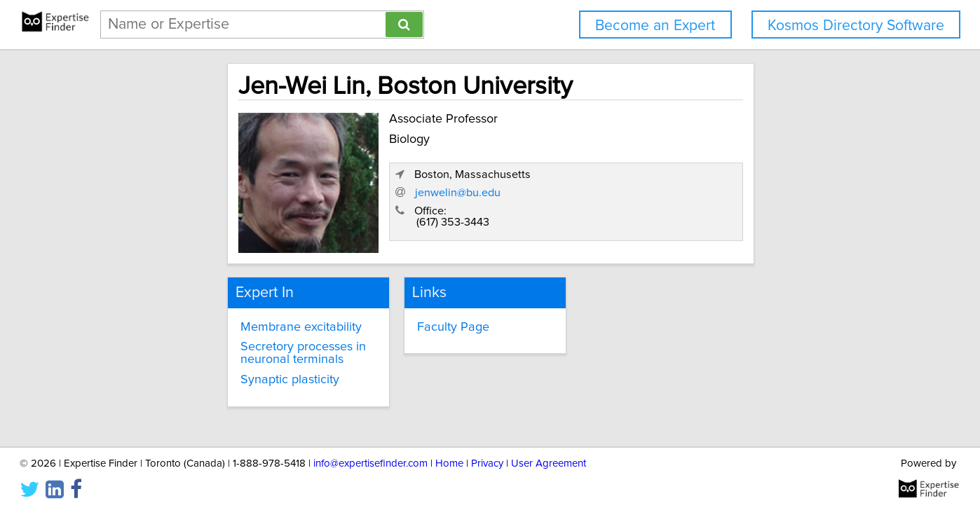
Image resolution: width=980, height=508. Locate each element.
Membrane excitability (221, 321)
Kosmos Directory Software (856, 26)
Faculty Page (416, 321)
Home (449, 457)
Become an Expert (655, 26)
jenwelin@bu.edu (671, 198)
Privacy (487, 457)
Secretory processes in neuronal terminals (250, 347)
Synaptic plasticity (210, 373)
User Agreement (549, 457)
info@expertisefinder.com (370, 457)
